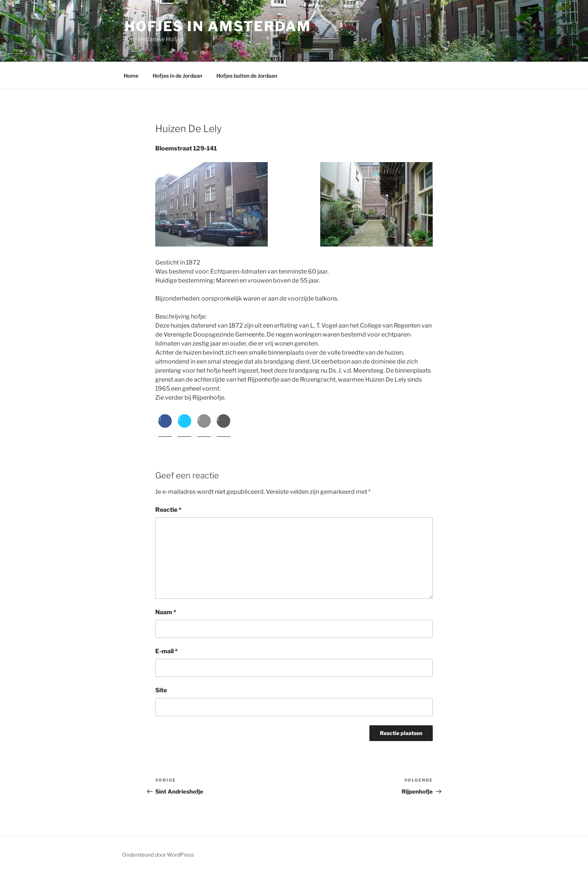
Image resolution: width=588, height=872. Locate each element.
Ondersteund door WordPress (158, 855)
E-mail (166, 651)
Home (131, 76)
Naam (166, 612)
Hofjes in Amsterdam (218, 26)
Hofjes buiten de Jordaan (247, 76)
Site (161, 690)
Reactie (168, 510)
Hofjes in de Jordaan (177, 76)
